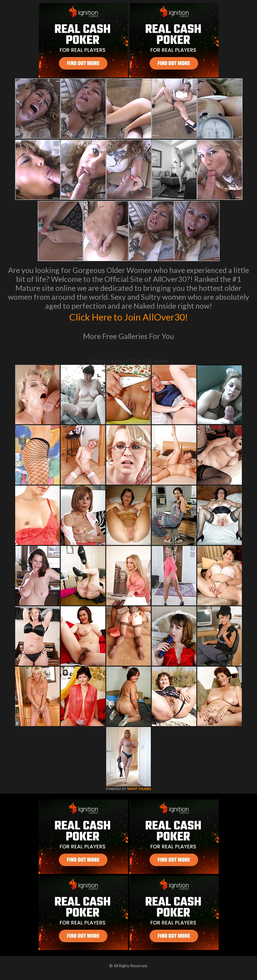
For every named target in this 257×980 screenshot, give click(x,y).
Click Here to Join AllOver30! (128, 316)
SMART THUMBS (139, 789)
